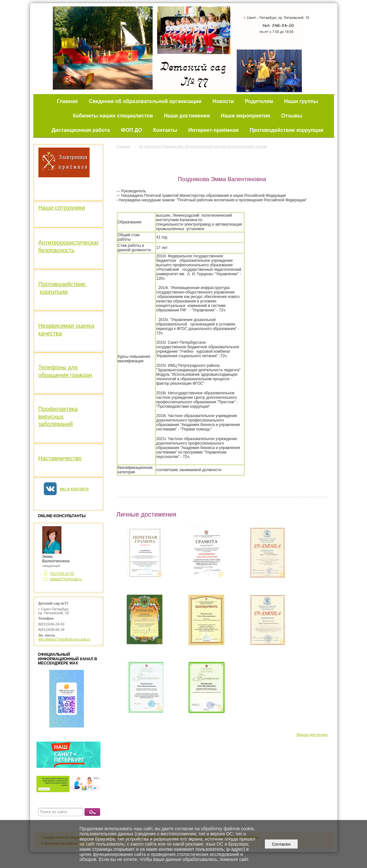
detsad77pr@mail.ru (66, 579)
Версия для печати (312, 735)
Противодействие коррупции (287, 130)
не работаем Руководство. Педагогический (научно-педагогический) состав (203, 146)
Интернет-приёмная (213, 130)
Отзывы (292, 116)
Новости (223, 101)
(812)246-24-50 (62, 574)
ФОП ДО (132, 130)
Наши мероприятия (245, 116)
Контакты (165, 130)
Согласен (281, 844)
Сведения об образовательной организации (145, 101)
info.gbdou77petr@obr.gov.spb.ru (64, 639)
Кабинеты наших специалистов (113, 116)
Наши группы (301, 101)
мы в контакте (74, 489)
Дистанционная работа (81, 130)
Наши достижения (187, 116)
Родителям (259, 101)
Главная (67, 101)
